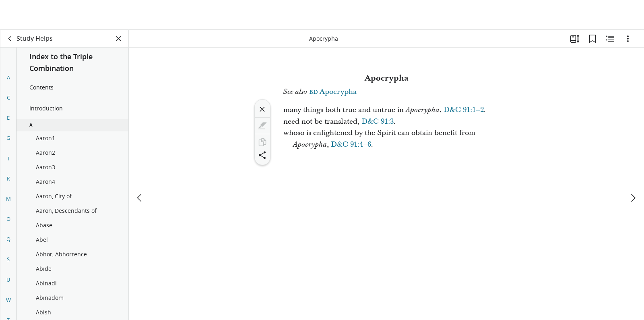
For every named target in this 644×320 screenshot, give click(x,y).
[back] (10, 39)
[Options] (628, 39)
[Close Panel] (119, 39)
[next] (633, 168)
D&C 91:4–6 (351, 144)
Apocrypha (333, 92)
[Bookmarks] (592, 39)
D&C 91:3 (378, 122)
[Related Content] (610, 39)
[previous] (140, 168)
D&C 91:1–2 (464, 110)
